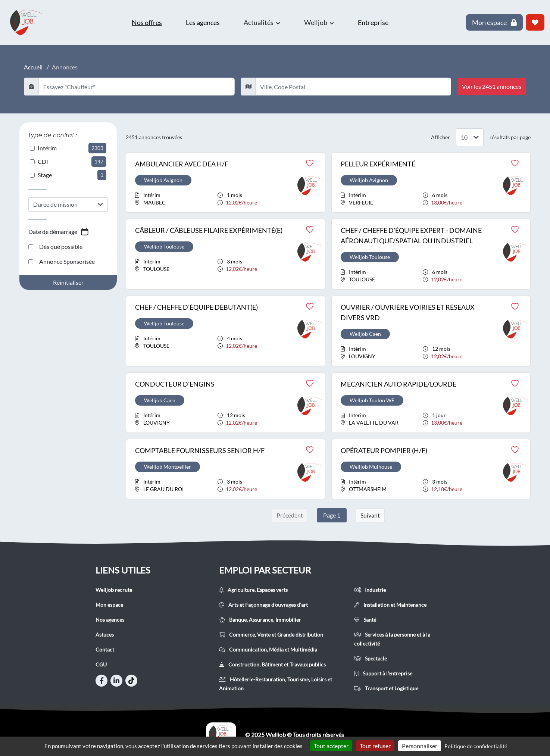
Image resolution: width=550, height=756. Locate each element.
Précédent (290, 515)
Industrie (370, 590)
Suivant (370, 515)
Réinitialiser (68, 282)
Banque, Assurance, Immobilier (260, 620)
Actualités (262, 22)
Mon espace (109, 605)
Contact (105, 649)
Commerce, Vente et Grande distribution (271, 635)
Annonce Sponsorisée (62, 261)
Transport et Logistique (386, 688)
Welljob (319, 22)
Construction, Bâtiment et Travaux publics (272, 664)
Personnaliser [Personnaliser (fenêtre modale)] (420, 746)
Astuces (105, 635)
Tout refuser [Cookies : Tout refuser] (375, 746)
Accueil (33, 67)
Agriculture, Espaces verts (253, 590)
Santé (365, 620)
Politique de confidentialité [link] (476, 746)
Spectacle (371, 658)
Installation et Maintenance (390, 605)
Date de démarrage (59, 232)
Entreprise (373, 22)
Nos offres (147, 22)
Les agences (203, 22)
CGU (101, 664)
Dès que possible (55, 246)
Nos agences (110, 620)
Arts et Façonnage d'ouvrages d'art (263, 605)
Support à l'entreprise (383, 673)
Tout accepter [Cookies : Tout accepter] (331, 746)
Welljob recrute (114, 590)
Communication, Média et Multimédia (268, 649)
